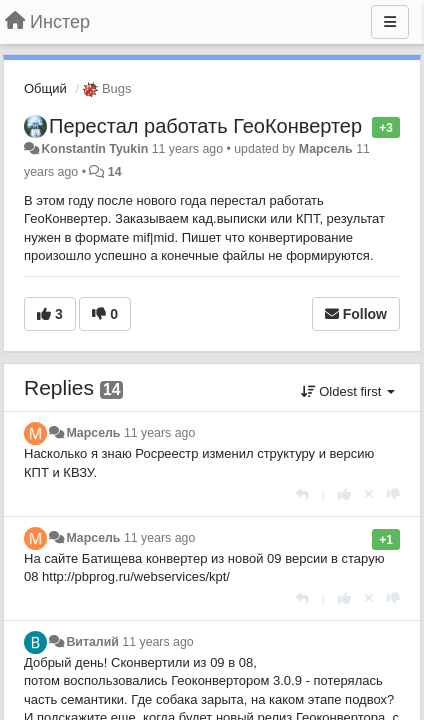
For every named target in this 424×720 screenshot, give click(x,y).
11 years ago (159, 433)
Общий (45, 88)
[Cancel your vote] (369, 494)
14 (115, 172)
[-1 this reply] (393, 494)
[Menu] (390, 22)
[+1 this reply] (344, 494)
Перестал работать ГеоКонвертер (205, 126)
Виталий (92, 642)
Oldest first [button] (348, 391)
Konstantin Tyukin (94, 149)
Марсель (326, 149)
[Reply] (302, 494)
